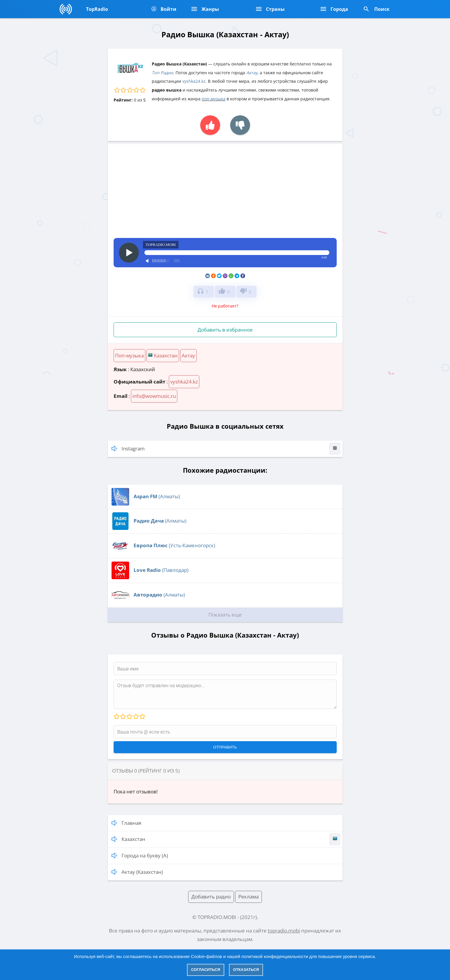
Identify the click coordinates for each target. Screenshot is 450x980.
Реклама (248, 897)
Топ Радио (162, 73)
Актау (252, 73)
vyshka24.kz (194, 81)
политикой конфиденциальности (275, 956)
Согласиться (206, 970)
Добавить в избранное (225, 330)
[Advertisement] (225, 194)
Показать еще (225, 615)
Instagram (226, 449)
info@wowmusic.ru (154, 396)
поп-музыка (214, 99)
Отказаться (246, 970)
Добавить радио (211, 897)
